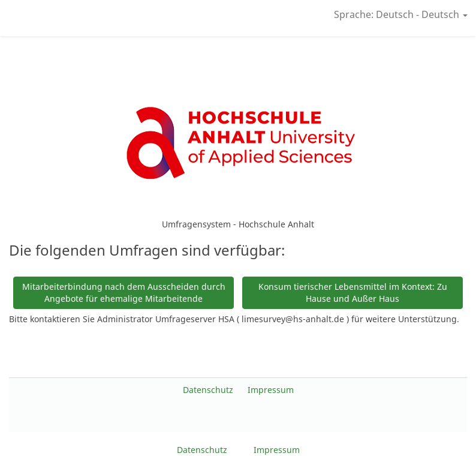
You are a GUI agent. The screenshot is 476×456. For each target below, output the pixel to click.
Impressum (271, 390)
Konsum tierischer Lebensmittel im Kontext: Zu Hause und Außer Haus (353, 292)
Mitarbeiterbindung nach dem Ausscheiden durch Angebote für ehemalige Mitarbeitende (124, 292)
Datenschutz (209, 390)
